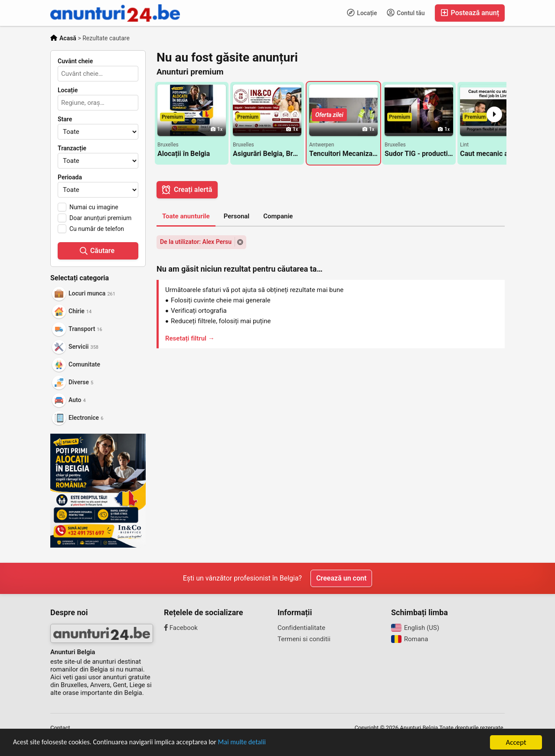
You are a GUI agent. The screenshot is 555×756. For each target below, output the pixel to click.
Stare (65, 119)
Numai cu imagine (94, 207)
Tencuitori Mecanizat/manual (343, 154)
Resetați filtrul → (190, 338)
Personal (237, 216)
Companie (278, 216)
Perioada (70, 177)
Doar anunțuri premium (100, 218)
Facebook (181, 628)
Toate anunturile (186, 216)
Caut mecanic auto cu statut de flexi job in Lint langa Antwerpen (494, 154)
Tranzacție (72, 148)
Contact (60, 728)
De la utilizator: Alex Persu (196, 242)
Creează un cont (341, 578)
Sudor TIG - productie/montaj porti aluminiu (419, 154)
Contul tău (406, 13)
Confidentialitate (301, 628)
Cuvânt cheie (75, 61)
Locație (362, 13)
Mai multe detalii (256, 744)
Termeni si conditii (304, 639)
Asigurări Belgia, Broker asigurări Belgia (267, 154)
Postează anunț (470, 13)
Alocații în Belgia (184, 154)
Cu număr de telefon (97, 229)
